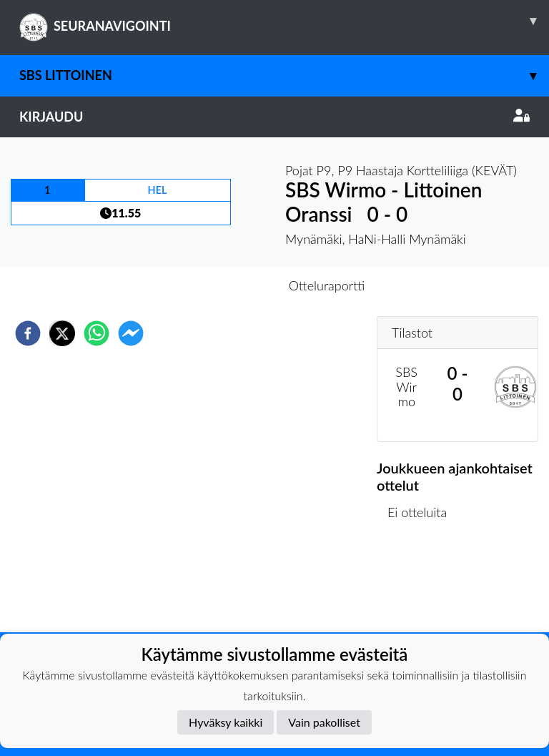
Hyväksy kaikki (226, 722)
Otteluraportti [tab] (327, 285)
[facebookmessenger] (131, 333)
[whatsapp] (97, 333)
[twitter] (62, 333)
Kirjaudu (274, 117)
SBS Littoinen (284, 75)
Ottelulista (423, 584)
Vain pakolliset (324, 722)
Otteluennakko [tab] (225, 285)
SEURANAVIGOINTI (284, 21)
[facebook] (28, 333)
